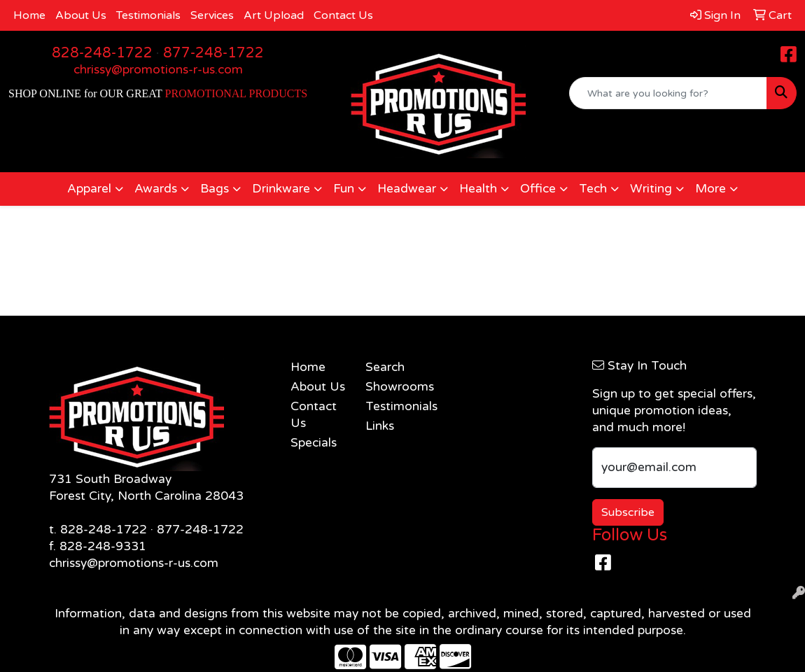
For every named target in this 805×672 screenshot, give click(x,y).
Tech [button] (593, 189)
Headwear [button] (407, 189)
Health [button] (478, 189)
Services (212, 15)
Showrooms (395, 387)
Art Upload (274, 15)
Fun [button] (344, 189)
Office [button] (538, 189)
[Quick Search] (668, 93)
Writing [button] (651, 189)
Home (29, 15)
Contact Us (343, 15)
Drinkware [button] (281, 189)
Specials (314, 443)
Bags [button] (215, 189)
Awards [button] (156, 189)
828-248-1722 (102, 53)
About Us (81, 15)
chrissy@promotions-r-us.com (158, 70)
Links (380, 426)
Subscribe (628, 512)
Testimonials (148, 15)
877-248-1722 (213, 53)
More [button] (710, 189)
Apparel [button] (89, 189)
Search (385, 367)
